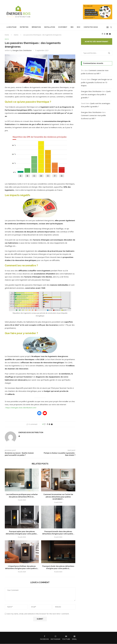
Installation (50, 27)
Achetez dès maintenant (97, 41)
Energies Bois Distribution (22, 50)
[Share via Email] (52, 424)
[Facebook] (102, 34)
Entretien (24, 27)
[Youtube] (107, 34)
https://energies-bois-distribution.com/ (21, 408)
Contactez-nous (91, 27)
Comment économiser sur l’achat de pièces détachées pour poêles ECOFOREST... (58, 497)
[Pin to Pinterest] (49, 424)
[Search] (111, 27)
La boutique (11, 27)
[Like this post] (45, 424)
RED (72, 27)
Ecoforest (63, 27)
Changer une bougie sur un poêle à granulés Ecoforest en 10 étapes (96, 82)
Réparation (36, 27)
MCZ (79, 27)
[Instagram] (105, 34)
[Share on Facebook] (47, 424)
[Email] (110, 34)
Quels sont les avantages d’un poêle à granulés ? (96, 94)
